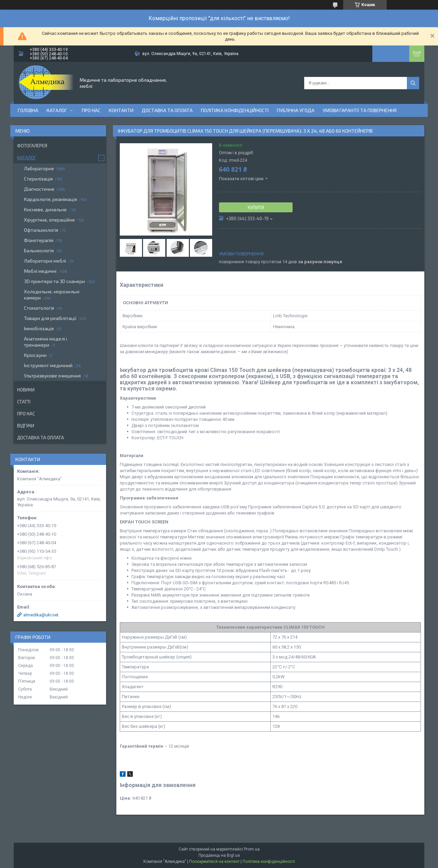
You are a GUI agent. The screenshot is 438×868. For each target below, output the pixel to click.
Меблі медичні (40, 271)
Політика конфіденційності (235, 110)
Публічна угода (296, 110)
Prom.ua (252, 849)
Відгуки (26, 426)
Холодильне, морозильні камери (52, 295)
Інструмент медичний (48, 365)
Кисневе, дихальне (46, 209)
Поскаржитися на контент (214, 862)
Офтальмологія (41, 230)
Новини (26, 390)
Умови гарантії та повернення (360, 110)
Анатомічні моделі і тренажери (46, 342)
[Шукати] (413, 83)
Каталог (57, 110)
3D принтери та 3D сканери (54, 281)
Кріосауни (35, 355)
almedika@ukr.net (41, 615)
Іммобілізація (39, 328)
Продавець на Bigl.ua (219, 855)
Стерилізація (38, 179)
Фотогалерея (32, 146)
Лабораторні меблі (45, 261)
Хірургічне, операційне (49, 220)
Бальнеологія (39, 250)
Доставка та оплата (167, 110)
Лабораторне (39, 168)
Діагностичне (39, 189)
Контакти (121, 110)
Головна (28, 110)
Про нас (91, 110)
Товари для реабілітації (50, 318)
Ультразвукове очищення (52, 376)
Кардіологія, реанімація (50, 199)
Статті (24, 402)
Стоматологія (39, 308)
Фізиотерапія (39, 240)
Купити (256, 208)
